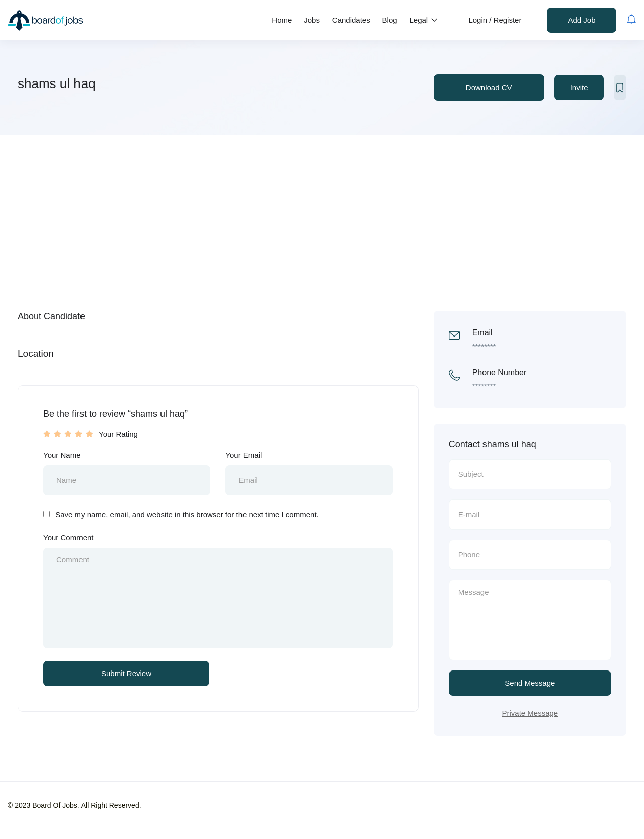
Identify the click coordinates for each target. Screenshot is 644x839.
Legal (424, 20)
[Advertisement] (322, 210)
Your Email (244, 455)
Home (282, 20)
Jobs (312, 20)
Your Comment (68, 537)
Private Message (530, 713)
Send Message (530, 683)
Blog (390, 20)
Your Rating (118, 434)
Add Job (581, 20)
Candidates (351, 20)
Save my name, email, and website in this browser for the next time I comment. (187, 514)
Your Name (62, 455)
